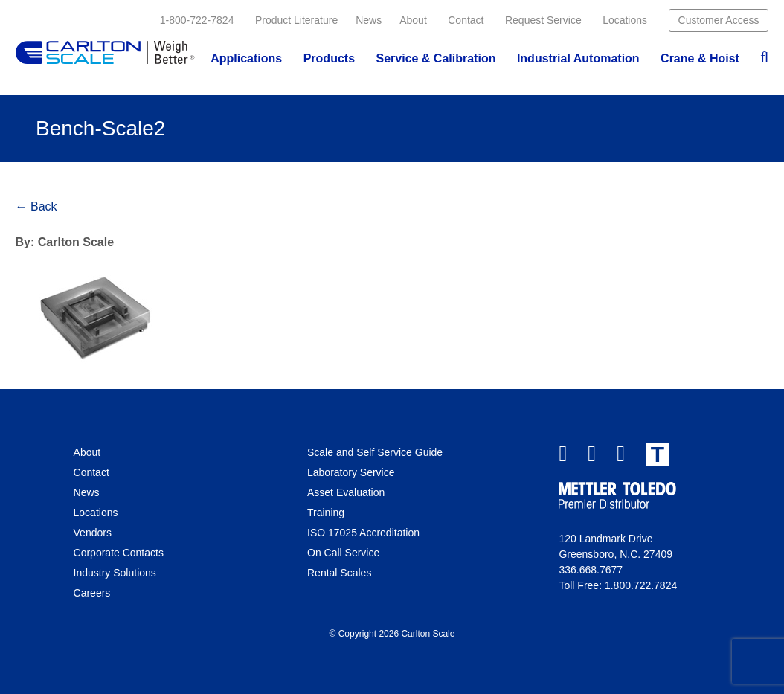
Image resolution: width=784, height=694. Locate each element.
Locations (625, 20)
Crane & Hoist (700, 58)
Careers (92, 593)
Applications (246, 58)
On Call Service (343, 553)
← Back (36, 206)
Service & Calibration (436, 58)
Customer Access (719, 20)
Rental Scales (339, 573)
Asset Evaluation (346, 492)
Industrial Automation (578, 58)
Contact (466, 20)
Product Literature (296, 20)
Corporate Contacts (119, 553)
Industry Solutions (115, 573)
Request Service (543, 20)
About (413, 20)
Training (326, 513)
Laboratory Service (351, 472)
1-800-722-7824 (197, 20)
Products (329, 58)
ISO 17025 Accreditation (363, 533)
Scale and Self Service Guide (375, 452)
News (369, 20)
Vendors (93, 533)
